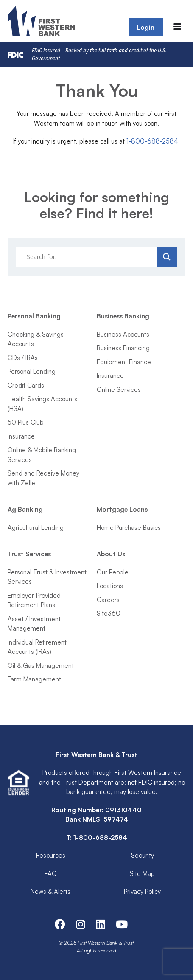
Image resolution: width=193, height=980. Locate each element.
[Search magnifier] (167, 257)
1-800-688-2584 (152, 141)
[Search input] (87, 257)
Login (146, 27)
